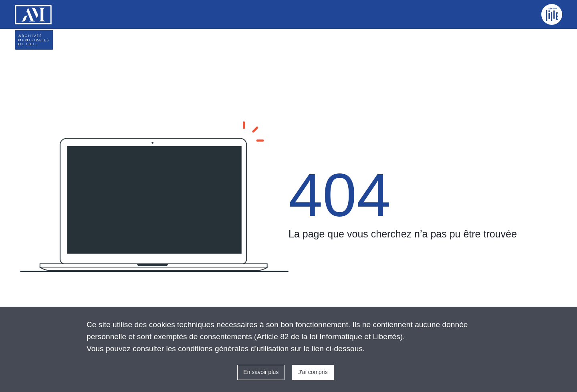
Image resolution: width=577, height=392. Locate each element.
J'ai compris (313, 372)
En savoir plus (261, 372)
